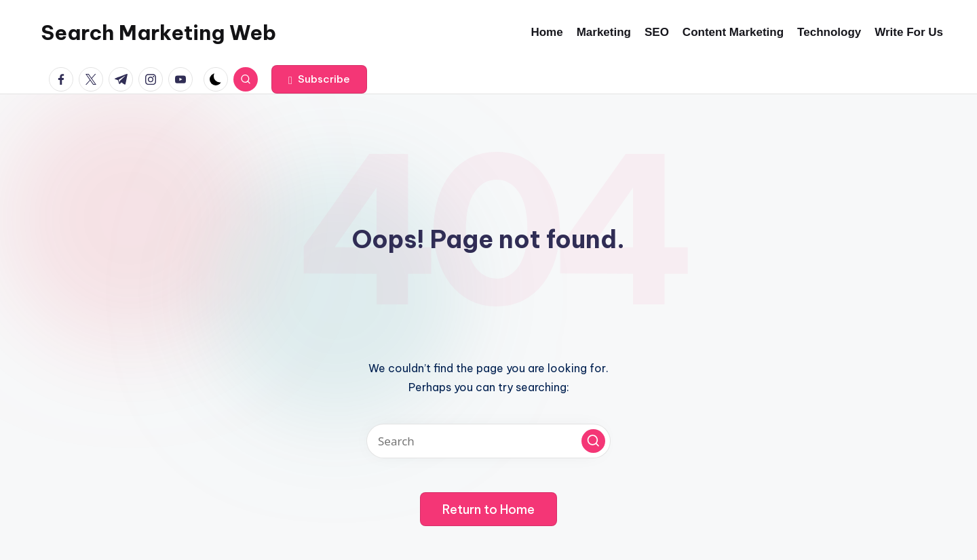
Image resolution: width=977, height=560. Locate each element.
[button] (319, 79)
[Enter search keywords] (488, 441)
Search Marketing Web (158, 33)
